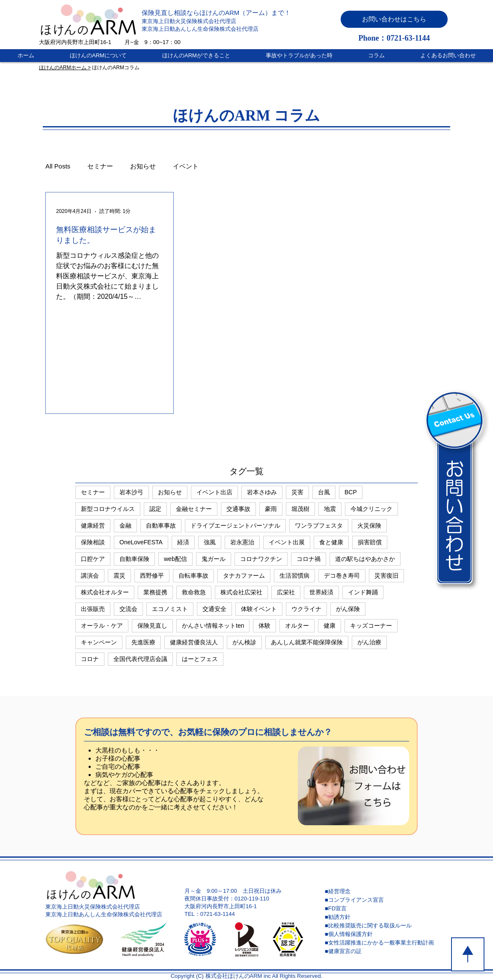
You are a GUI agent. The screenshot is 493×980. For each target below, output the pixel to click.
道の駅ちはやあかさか (365, 559)
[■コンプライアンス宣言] (386, 900)
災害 (297, 492)
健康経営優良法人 (194, 642)
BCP (351, 492)
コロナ (90, 659)
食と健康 (331, 542)
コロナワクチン (261, 559)
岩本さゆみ (262, 492)
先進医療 (143, 642)
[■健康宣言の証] (386, 951)
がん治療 (369, 642)
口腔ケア (93, 559)
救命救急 (194, 592)
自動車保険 (134, 559)
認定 (155, 509)
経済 (183, 542)
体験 (264, 626)
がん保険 (348, 609)
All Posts (58, 166)
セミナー (100, 166)
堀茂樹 (300, 509)
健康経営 (93, 525)
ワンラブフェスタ (319, 525)
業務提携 (155, 592)
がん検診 (244, 642)
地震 (330, 509)
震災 (119, 576)
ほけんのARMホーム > (65, 68)
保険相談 (93, 542)
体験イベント (259, 609)
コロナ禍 (309, 559)
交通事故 (238, 509)
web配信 (175, 559)
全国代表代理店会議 (140, 659)
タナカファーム (244, 576)
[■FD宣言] (386, 909)
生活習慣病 (294, 576)
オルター (297, 626)
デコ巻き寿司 (342, 576)
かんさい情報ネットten (213, 626)
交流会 (128, 609)
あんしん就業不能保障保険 (307, 642)
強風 (210, 542)
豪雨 (271, 509)
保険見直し (152, 626)
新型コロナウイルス (108, 509)
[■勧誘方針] (386, 917)
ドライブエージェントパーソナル (235, 525)
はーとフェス (200, 659)
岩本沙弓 (131, 492)
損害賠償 (370, 542)
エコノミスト (170, 609)
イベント (186, 166)
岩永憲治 (242, 542)
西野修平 (152, 576)
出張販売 (93, 609)
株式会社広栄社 (241, 592)
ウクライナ (306, 609)
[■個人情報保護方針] (386, 934)
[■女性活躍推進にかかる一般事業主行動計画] (386, 943)
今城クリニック (371, 509)
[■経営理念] (386, 891)
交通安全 (214, 609)
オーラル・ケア (102, 626)
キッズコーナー (371, 626)
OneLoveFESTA (141, 542)
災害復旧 (386, 576)
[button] (394, 19)
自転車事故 (193, 576)
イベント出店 (214, 492)
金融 (125, 525)
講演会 (90, 576)
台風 (324, 492)
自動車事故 (161, 525)
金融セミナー (194, 509)
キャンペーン (99, 642)
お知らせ (143, 166)
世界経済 (321, 592)
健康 (330, 626)
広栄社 (286, 592)
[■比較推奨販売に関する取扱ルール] (386, 926)
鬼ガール (214, 559)
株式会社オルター (105, 592)
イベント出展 (287, 542)
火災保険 (369, 525)
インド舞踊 (363, 592)
